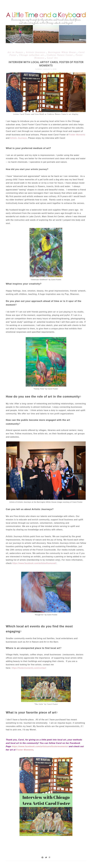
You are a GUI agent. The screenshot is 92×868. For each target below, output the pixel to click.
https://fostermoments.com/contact (29, 668)
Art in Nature (16, 52)
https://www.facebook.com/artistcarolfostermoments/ (40, 746)
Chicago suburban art (32, 55)
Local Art (52, 58)
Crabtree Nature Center (60, 55)
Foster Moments (77, 135)
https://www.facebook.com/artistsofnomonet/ (34, 563)
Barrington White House (62, 52)
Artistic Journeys (36, 52)
